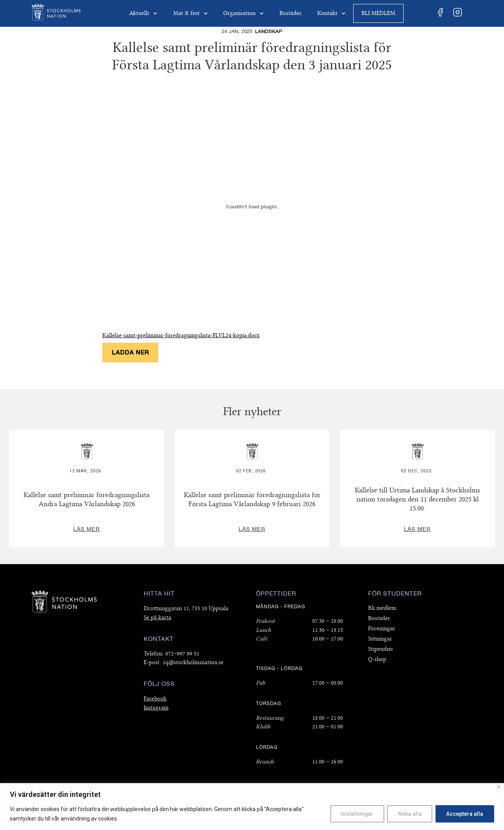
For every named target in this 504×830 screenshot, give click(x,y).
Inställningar (354, 814)
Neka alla (408, 814)
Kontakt (332, 14)
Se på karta (157, 617)
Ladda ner (130, 352)
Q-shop (377, 659)
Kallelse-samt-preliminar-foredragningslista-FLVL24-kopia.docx (181, 335)
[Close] (499, 787)
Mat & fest (191, 14)
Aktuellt (143, 14)
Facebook (155, 699)
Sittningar (380, 639)
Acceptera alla (464, 814)
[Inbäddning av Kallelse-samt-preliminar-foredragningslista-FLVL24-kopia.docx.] (252, 206)
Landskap (269, 31)
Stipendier (381, 649)
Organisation (244, 14)
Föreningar (382, 629)
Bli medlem (378, 13)
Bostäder (291, 13)
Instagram (156, 708)
